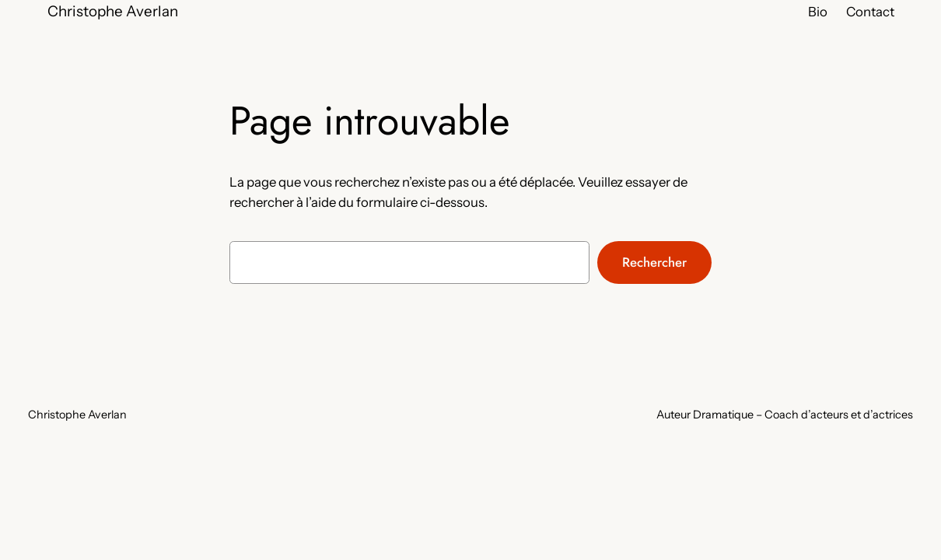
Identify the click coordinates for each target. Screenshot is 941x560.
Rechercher (654, 262)
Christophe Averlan (113, 11)
